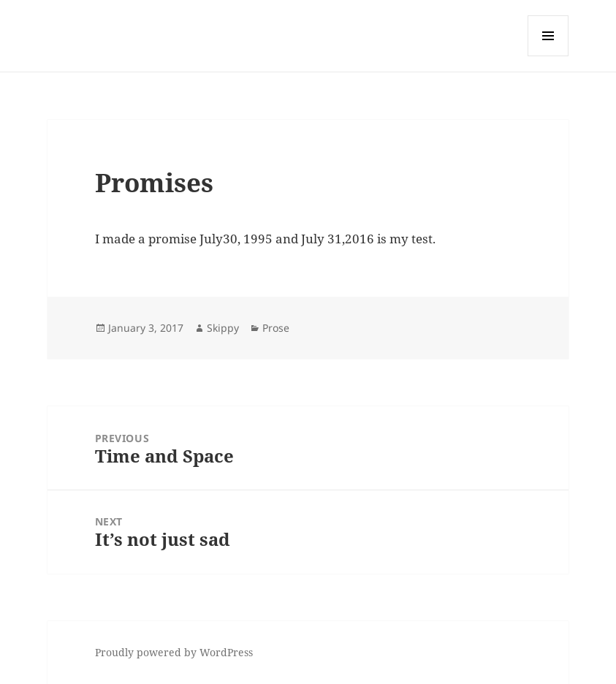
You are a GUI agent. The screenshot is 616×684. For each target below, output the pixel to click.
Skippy (223, 328)
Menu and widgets (548, 56)
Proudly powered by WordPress (174, 652)
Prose (276, 328)
